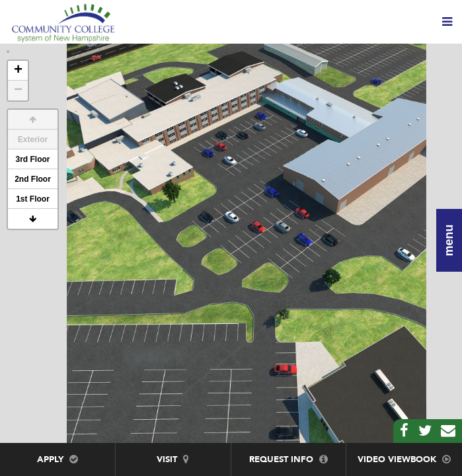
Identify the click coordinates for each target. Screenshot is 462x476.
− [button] (18, 91)
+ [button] (18, 71)
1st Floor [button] (33, 199)
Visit (173, 459)
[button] (33, 120)
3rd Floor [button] (32, 159)
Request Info (289, 459)
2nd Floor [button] (33, 179)
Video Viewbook (404, 459)
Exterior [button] (33, 139)
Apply (58, 459)
